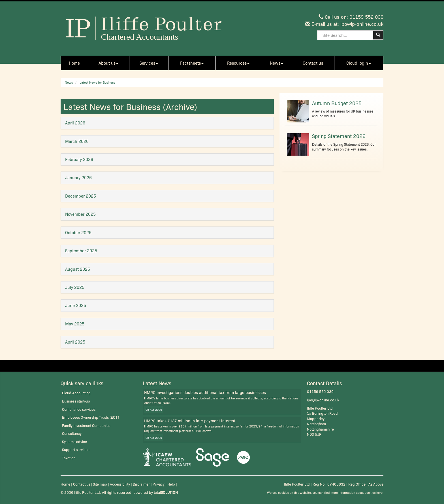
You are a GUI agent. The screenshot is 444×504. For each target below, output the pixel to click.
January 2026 (78, 177)
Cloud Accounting (76, 393)
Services (149, 63)
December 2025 (81, 196)
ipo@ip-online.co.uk (362, 24)
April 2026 (75, 123)
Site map (100, 484)
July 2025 (75, 287)
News (277, 63)
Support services (76, 449)
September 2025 (81, 251)
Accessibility (120, 484)
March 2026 (77, 141)
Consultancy (72, 433)
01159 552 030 (366, 17)
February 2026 (79, 159)
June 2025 (76, 305)
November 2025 (80, 214)
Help (171, 484)
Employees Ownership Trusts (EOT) (90, 417)
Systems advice (74, 441)
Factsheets (192, 63)
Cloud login (359, 63)
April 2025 (75, 342)
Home (74, 63)
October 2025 (78, 232)
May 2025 (75, 324)
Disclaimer (141, 484)
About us (108, 63)
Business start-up (76, 401)
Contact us (313, 63)
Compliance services (79, 409)
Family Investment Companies (86, 425)
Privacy (159, 484)
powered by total (156, 492)
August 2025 (78, 269)
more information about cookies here (357, 493)
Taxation (69, 458)
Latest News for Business (97, 82)
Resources (238, 63)
